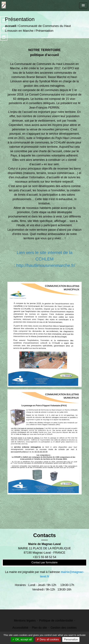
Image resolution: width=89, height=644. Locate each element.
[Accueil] (4, 5)
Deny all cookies (48, 639)
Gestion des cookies (63, 628)
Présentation (44, 31)
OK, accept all (22, 639)
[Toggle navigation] (83, 6)
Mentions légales (25, 621)
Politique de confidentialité (56, 621)
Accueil (11, 26)
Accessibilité (20, 628)
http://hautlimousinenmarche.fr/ (46, 265)
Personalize (71, 639)
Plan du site (39, 628)
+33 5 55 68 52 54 (44, 557)
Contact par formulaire (44, 562)
